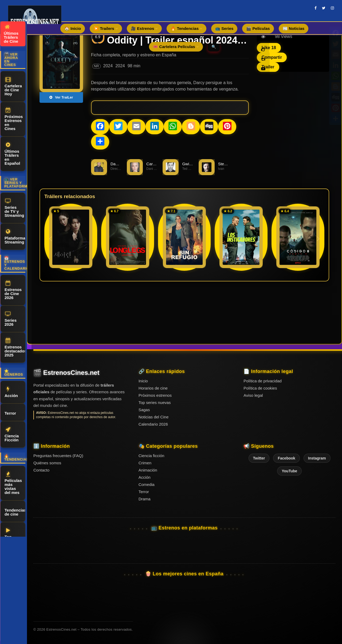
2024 (108, 66)
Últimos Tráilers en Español (12, 154)
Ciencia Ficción (12, 435)
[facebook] (316, 8)
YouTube (289, 471)
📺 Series (224, 28)
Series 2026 (11, 319)
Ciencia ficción (152, 456)
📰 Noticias (294, 28)
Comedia (147, 484)
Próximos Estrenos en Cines (14, 119)
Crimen (145, 463)
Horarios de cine (153, 388)
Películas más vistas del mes (13, 483)
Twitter (259, 458)
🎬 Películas (258, 28)
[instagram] (332, 8)
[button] (318, 239)
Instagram (317, 458)
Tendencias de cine (15, 511)
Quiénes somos (47, 463)
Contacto (41, 470)
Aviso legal (253, 395)
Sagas (144, 410)
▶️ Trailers (106, 28)
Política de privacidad (263, 381)
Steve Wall (228, 164)
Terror (10, 412)
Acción (11, 392)
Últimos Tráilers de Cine (11, 34)
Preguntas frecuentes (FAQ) (58, 456)
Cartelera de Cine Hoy (13, 87)
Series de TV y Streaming (14, 208)
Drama (145, 499)
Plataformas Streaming (15, 237)
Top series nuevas (155, 402)
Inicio (143, 381)
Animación (148, 470)
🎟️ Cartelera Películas (176, 47)
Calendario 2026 (153, 424)
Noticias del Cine (154, 417)
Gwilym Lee (192, 164)
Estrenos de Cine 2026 (13, 290)
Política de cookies (260, 388)
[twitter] (324, 8)
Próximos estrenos (155, 395)
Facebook (286, 458)
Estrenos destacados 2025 (15, 348)
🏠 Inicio (73, 28)
